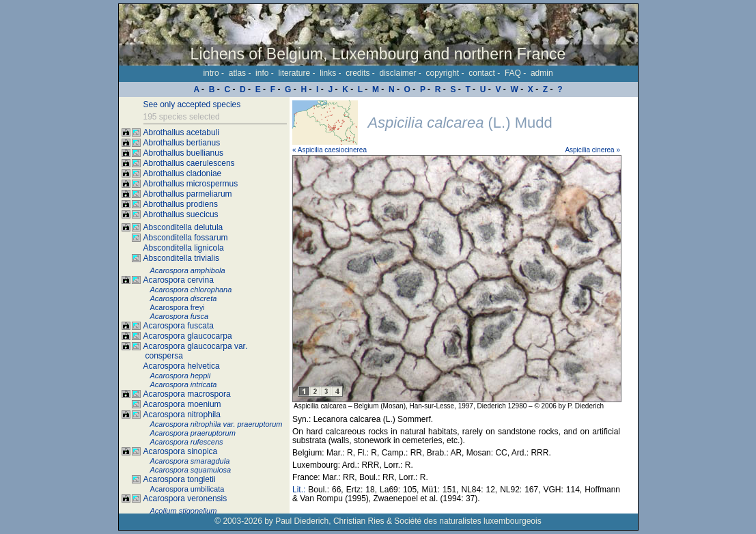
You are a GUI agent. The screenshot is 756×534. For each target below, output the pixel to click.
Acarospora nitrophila (182, 414)
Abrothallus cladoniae (183, 173)
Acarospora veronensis (185, 498)
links (328, 73)
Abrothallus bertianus (182, 143)
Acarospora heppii (181, 376)
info (262, 73)
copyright (443, 73)
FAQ (513, 73)
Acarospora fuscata (179, 326)
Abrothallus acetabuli (181, 132)
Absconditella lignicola (184, 248)
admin (542, 73)
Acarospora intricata (184, 384)
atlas (237, 73)
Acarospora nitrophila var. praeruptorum (216, 424)
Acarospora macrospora (187, 394)
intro (211, 73)
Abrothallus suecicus (181, 214)
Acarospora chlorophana (191, 290)
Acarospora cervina (179, 280)
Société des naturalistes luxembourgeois (467, 521)
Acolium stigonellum (184, 511)
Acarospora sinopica (181, 451)
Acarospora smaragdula (190, 461)
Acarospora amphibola (188, 270)
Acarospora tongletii (180, 479)
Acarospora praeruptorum (193, 433)
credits (358, 73)
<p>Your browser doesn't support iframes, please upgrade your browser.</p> (464, 305)
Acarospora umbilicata (187, 489)
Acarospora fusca (180, 316)
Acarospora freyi (178, 307)
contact (482, 73)
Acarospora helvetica (182, 366)
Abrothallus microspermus (191, 184)
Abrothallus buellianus (183, 153)
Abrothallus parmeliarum (188, 194)
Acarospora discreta (184, 298)
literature (294, 73)
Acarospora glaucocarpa (188, 336)
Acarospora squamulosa (191, 470)
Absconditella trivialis (181, 258)
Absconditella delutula (183, 227)
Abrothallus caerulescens (189, 163)
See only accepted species (192, 104)
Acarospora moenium (182, 404)
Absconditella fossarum (186, 238)
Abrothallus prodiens (181, 204)
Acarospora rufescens (187, 442)
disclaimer (397, 73)
